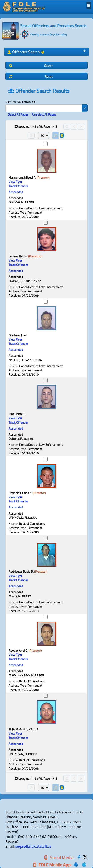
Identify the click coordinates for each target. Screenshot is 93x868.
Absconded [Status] (16, 192)
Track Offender (18, 186)
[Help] (42, 52)
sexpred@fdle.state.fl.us (33, 846)
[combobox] (46, 108)
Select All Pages (18, 114)
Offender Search (26, 52)
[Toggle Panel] (85, 51)
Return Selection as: (21, 102)
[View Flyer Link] (15, 182)
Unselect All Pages (44, 114)
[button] (46, 65)
